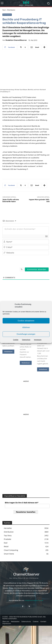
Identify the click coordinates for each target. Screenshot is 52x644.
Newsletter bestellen (26, 512)
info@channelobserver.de (34, 600)
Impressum (38, 340)
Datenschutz (26, 340)
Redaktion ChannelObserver (16, 40)
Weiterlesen (8, 352)
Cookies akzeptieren (26, 321)
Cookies (16, 340)
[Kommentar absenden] (37, 269)
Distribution (11, 10)
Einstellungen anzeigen (26, 334)
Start (4, 10)
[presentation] (32, 261)
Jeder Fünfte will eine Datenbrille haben (11, 201)
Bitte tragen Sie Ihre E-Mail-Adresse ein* (22, 503)
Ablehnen (26, 327)
